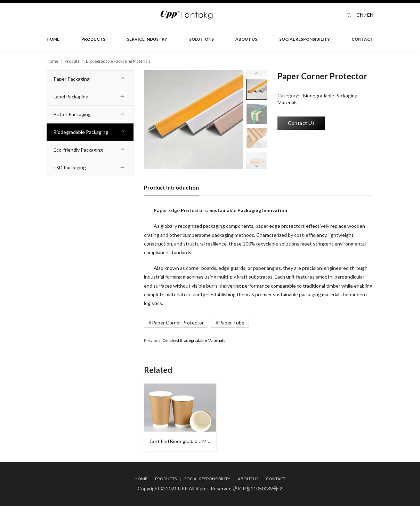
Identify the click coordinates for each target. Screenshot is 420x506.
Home (52, 61)
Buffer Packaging (72, 114)
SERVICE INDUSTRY (147, 39)
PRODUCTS (93, 39)
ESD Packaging (70, 167)
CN (360, 15)
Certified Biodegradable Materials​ (194, 340)
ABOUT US (246, 39)
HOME (53, 39)
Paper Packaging (72, 79)
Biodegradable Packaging (81, 132)
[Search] (349, 15)
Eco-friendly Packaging (78, 150)
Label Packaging (71, 97)
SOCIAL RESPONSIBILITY (305, 39)
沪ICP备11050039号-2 (257, 488)
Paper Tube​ (232, 323)
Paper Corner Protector (178, 323)
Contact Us (301, 123)
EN (370, 15)
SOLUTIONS (201, 39)
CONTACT (362, 39)
